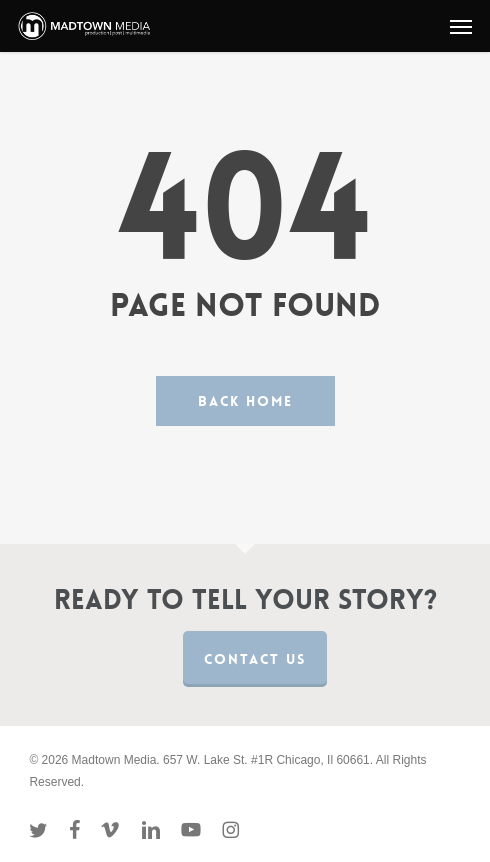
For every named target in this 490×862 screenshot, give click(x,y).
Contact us (255, 659)
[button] (461, 26)
